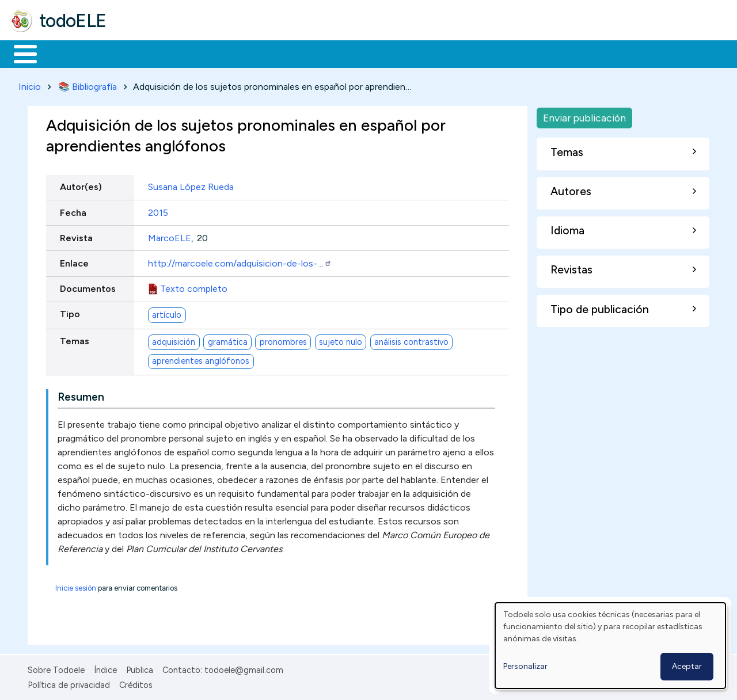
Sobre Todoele (56, 668)
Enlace (74, 261)
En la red (272, 53)
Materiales (64, 53)
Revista (76, 236)
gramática (228, 340)
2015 (158, 210)
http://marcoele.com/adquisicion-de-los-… (240, 261)
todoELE (73, 21)
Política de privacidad (69, 683)
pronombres (283, 340)
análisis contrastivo (411, 340)
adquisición (174, 340)
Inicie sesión (76, 586)
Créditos (136, 683)
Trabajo (208, 53)
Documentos (88, 287)
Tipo (70, 312)
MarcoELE (170, 236)
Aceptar (687, 666)
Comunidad (421, 53)
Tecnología (344, 53)
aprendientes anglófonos (201, 359)
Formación (139, 53)
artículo (167, 313)
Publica (140, 668)
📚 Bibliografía (88, 84)
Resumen (81, 395)
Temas (75, 339)
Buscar (473, 53)
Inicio (19, 53)
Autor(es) (81, 185)
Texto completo (194, 287)
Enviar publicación (584, 115)
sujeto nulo (341, 340)
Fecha (73, 210)
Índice (105, 668)
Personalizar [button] (525, 666)
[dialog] (610, 646)
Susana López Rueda (191, 185)
